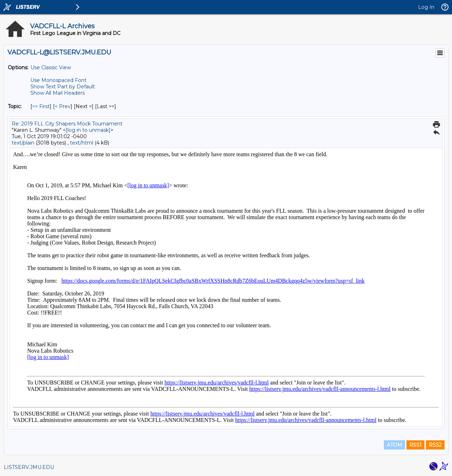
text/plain (23, 143)
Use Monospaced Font (58, 80)
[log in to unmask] (88, 130)
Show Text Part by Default (63, 87)
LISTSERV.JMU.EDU (29, 467)
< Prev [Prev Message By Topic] (63, 106)
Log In (426, 7)
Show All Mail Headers (58, 93)
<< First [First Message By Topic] (41, 106)
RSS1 (415, 445)
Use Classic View (51, 67)
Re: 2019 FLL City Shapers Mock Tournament (67, 124)
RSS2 (435, 445)
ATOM (394, 445)
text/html (82, 143)
